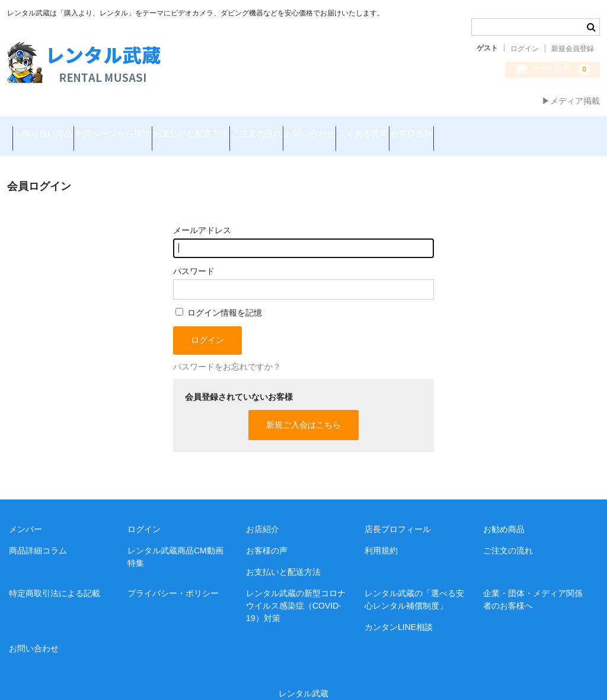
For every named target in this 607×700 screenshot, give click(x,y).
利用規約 (381, 536)
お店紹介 (263, 514)
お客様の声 (543, 129)
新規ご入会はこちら (303, 410)
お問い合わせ (399, 129)
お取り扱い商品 (49, 129)
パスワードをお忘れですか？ (227, 351)
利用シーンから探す (139, 129)
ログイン (525, 49)
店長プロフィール (398, 514)
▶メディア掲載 (571, 101)
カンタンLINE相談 (399, 612)
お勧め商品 (504, 514)
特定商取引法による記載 (55, 578)
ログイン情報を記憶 (219, 297)
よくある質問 (473, 129)
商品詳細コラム (38, 536)
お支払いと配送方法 (238, 129)
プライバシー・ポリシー (173, 578)
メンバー (25, 514)
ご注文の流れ (325, 129)
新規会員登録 (573, 49)
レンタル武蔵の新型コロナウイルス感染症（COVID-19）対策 (296, 591)
